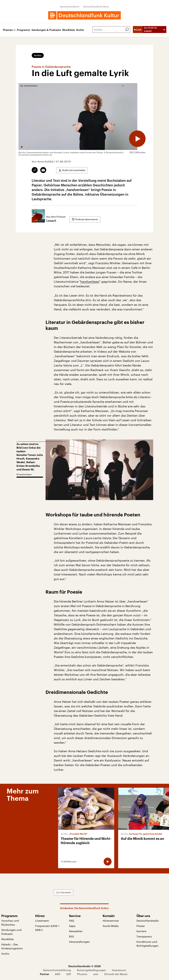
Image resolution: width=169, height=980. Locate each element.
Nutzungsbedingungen (91, 970)
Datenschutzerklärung (57, 970)
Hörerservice (111, 921)
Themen (8, 30)
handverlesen (90, 282)
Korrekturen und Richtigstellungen (147, 944)
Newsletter (76, 931)
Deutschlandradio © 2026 (84, 966)
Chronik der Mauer (116, 974)
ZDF (69, 974)
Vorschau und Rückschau (10, 923)
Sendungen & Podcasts (46, 30)
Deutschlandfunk (70, 7)
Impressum (119, 970)
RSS (71, 936)
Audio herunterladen (74, 170)
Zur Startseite (64, 892)
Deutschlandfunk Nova (96, 7)
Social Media (111, 926)
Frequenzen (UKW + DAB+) (47, 928)
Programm (24, 30)
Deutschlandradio (148, 921)
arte (96, 974)
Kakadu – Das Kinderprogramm (12, 946)
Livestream (42, 921)
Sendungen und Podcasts (11, 932)
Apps (72, 926)
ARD (58, 974)
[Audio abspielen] (137, 139)
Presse (141, 926)
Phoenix (82, 974)
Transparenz (144, 936)
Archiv (80, 30)
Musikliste (68, 30)
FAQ (72, 921)
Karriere (141, 931)
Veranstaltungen (79, 942)
